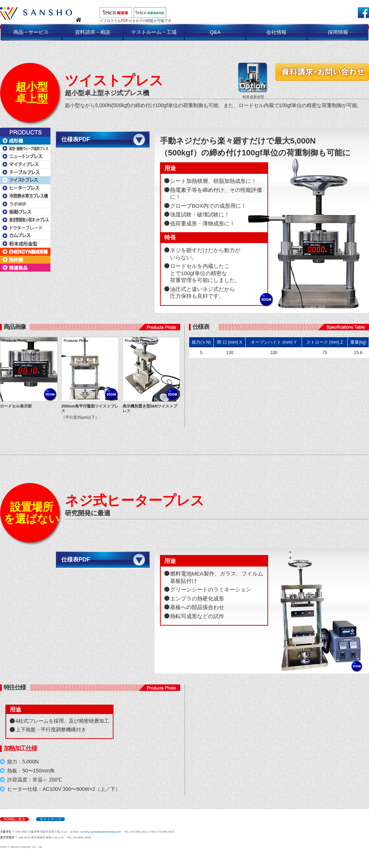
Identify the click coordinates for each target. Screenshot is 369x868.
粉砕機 (25, 260)
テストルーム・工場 (154, 32)
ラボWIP (25, 204)
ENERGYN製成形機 (25, 252)
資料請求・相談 (93, 32)
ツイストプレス (25, 180)
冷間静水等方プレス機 (25, 196)
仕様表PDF (76, 139)
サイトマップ (50, 819)
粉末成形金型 (25, 244)
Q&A (215, 32)
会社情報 (276, 32)
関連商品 (25, 268)
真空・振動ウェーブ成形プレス (25, 149)
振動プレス (25, 212)
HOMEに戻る (14, 819)
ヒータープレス (25, 188)
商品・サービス (31, 32)
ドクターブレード (25, 228)
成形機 (25, 141)
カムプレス (25, 236)
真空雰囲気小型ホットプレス (25, 220)
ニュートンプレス (25, 157)
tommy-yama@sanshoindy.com (101, 832)
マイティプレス (25, 164)
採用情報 (338, 32)
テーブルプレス (25, 172)
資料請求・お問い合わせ (322, 72)
